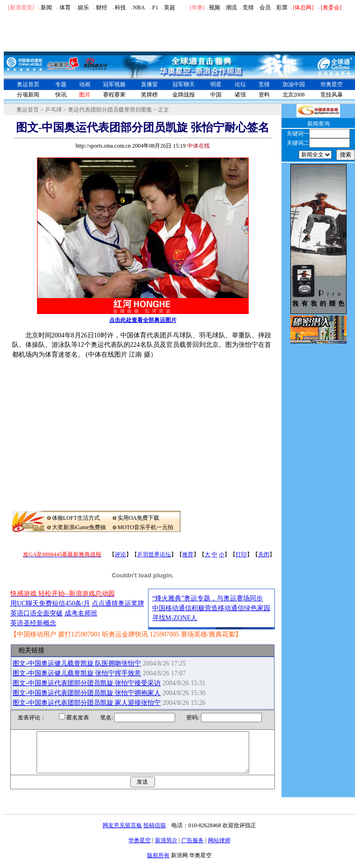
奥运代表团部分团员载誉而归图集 (110, 110)
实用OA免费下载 (138, 518)
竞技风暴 (332, 95)
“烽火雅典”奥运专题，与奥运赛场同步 (207, 598)
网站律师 (219, 849)
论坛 (240, 84)
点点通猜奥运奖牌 (118, 603)
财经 (102, 7)
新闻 (46, 7)
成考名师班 (81, 613)
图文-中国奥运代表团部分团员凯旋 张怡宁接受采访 (87, 683)
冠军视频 (114, 84)
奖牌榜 (149, 95)
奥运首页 (28, 84)
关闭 (264, 554)
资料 (264, 95)
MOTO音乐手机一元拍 (145, 527)
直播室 (149, 84)
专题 (61, 84)
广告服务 (192, 849)
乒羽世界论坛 (154, 554)
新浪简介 (166, 849)
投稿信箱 (155, 834)
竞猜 (248, 7)
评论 (120, 554)
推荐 (188, 554)
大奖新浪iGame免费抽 (79, 527)
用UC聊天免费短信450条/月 (50, 603)
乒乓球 (53, 110)
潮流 (231, 7)
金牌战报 (184, 95)
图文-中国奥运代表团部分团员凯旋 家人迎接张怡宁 (87, 703)
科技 (120, 7)
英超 (170, 7)
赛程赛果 (114, 95)
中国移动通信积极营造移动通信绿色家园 (211, 608)
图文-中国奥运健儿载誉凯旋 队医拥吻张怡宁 (77, 663)
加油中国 (294, 84)
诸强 (240, 95)
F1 (155, 7)
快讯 (61, 95)
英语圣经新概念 (33, 623)
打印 (241, 554)
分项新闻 (28, 95)
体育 (65, 7)
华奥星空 (332, 84)
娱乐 (83, 7)
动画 (85, 84)
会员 (265, 7)
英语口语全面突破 (37, 613)
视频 (214, 7)
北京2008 (294, 95)
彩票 (282, 7)
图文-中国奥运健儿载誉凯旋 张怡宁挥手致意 (77, 673)
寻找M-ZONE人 (175, 618)
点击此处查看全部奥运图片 (143, 320)
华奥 (197, 7)
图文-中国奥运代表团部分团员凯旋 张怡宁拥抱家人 (87, 693)
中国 (216, 95)
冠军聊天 (184, 84)
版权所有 (158, 864)
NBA (139, 7)
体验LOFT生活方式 (76, 518)
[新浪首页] (21, 7)
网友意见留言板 (122, 834)
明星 (216, 84)
